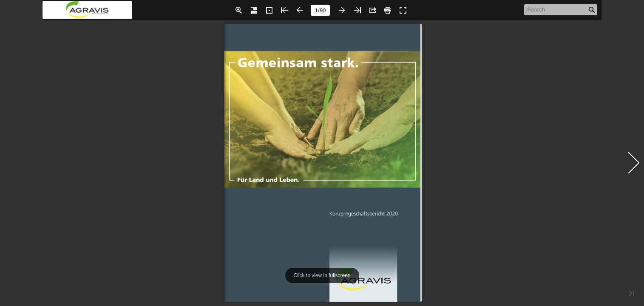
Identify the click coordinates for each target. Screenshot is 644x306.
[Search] (556, 9)
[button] (238, 10)
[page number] (320, 10)
